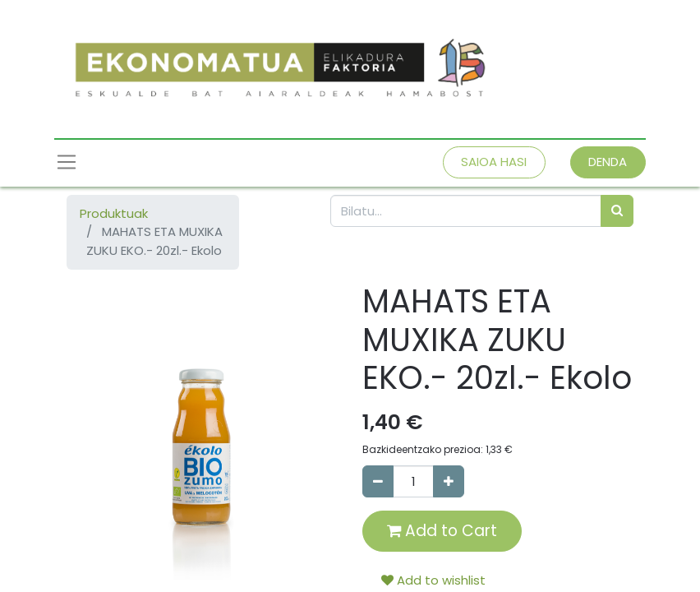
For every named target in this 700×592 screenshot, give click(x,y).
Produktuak (114, 213)
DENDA (608, 162)
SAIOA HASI (494, 162)
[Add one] (449, 481)
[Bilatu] (617, 211)
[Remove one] (378, 481)
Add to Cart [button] (442, 531)
